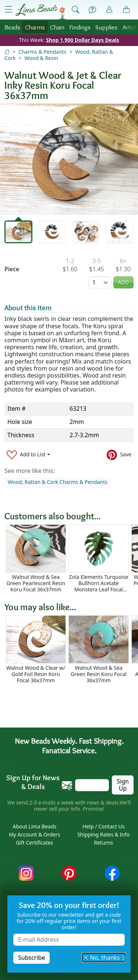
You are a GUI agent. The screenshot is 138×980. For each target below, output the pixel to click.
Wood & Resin (41, 58)
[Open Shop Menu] (8, 10)
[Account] (109, 10)
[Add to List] (28, 455)
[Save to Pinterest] (119, 455)
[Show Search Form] (75, 10)
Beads (12, 27)
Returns (104, 843)
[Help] (92, 10)
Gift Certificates (34, 843)
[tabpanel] (69, 159)
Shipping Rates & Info (103, 834)
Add (123, 282)
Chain (57, 27)
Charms (35, 27)
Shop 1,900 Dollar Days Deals (83, 40)
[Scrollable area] (71, 558)
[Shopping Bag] (127, 10)
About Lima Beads (34, 826)
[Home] (7, 52)
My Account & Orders (35, 834)
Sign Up (123, 785)
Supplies (106, 27)
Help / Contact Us (103, 826)
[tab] (18, 232)
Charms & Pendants (42, 52)
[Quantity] (100, 282)
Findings (80, 27)
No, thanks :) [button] (104, 958)
